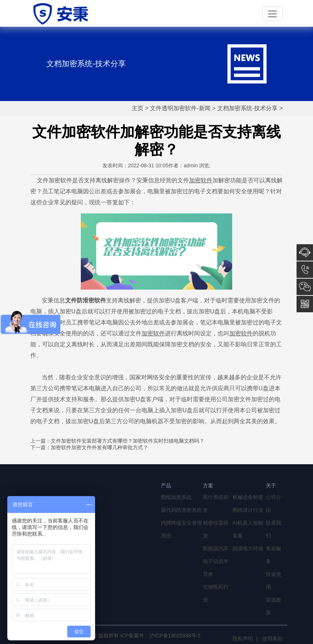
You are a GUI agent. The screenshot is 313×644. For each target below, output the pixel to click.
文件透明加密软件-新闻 (180, 108)
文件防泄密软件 (86, 300)
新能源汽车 (216, 548)
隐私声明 (243, 639)
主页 (137, 108)
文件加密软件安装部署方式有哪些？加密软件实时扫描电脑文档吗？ (128, 441)
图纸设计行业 (248, 510)
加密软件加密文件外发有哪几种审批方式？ (99, 447)
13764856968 (305, 270)
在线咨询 (305, 252)
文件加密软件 (54, 180)
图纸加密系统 (176, 497)
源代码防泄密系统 (181, 510)
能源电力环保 (248, 548)
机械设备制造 (248, 497)
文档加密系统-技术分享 (247, 108)
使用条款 (272, 639)
